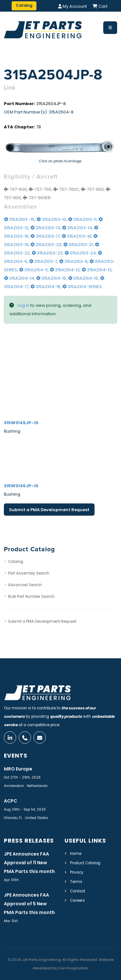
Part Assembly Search (29, 573)
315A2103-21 (78, 245)
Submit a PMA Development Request (49, 510)
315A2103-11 (82, 219)
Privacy (77, 872)
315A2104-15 (51, 278)
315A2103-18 (76, 236)
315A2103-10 (51, 219)
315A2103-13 (45, 228)
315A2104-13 (97, 270)
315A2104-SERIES (82, 287)
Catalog (16, 562)
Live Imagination (73, 968)
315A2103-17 (45, 236)
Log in (23, 305)
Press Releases (29, 841)
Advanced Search (25, 585)
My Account (72, 6)
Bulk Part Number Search (31, 597)
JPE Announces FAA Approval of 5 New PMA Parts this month (29, 904)
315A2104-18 (45, 287)
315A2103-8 (73, 261)
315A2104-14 (19, 278)
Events (16, 756)
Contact (78, 891)
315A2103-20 (46, 245)
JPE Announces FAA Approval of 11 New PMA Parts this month (29, 863)
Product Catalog (85, 863)
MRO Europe (18, 769)
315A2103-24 (80, 253)
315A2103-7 (43, 261)
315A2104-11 (33, 270)
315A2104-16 (83, 278)
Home (76, 854)
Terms (76, 882)
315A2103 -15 (19, 219)
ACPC (10, 801)
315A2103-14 (77, 228)
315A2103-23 (47, 253)
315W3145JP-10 (21, 423)
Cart (100, 6)
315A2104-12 (65, 270)
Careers (77, 900)
